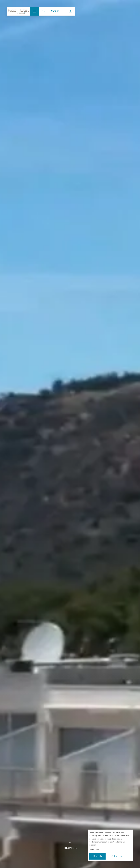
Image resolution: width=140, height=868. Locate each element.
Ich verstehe (97, 856)
